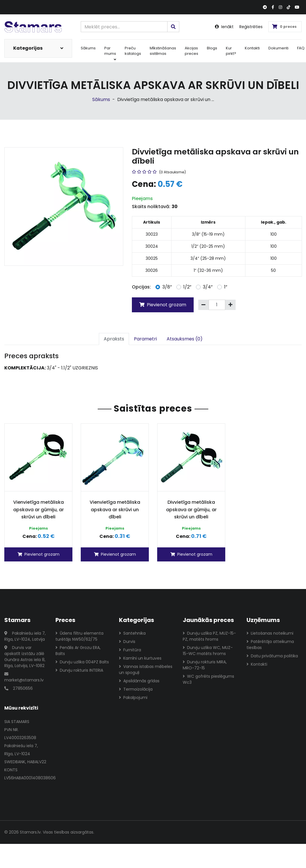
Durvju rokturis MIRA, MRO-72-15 (205, 665)
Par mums (110, 53)
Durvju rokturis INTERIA (79, 670)
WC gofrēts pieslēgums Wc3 (208, 679)
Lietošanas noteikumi (270, 633)
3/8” (167, 287)
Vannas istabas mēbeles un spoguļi (146, 670)
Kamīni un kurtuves (140, 658)
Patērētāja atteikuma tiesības (270, 645)
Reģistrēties (251, 27)
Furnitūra (130, 650)
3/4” (208, 287)
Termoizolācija (136, 689)
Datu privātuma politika (272, 656)
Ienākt (224, 27)
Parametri (145, 339)
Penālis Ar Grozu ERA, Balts (78, 651)
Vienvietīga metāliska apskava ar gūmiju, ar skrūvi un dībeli (39, 509)
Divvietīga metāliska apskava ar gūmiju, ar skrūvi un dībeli (191, 509)
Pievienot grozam (163, 305)
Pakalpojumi (133, 697)
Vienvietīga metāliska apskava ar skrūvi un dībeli (115, 509)
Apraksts (114, 339)
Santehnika (132, 633)
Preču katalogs (133, 51)
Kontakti (252, 48)
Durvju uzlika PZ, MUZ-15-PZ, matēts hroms (209, 636)
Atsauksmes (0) (185, 339)
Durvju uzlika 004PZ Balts (82, 662)
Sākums (88, 48)
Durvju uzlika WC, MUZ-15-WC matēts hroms (208, 651)
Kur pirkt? (231, 51)
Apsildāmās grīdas (139, 681)
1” (226, 287)
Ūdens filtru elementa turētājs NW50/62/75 (79, 636)
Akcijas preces (192, 51)
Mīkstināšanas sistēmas (163, 51)
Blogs (212, 48)
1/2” (187, 287)
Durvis (127, 642)
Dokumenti (278, 48)
